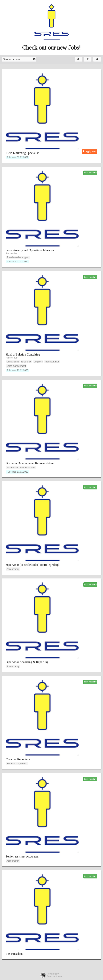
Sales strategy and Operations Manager (30, 250)
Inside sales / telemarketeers (21, 468)
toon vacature (90, 173)
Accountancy (13, 569)
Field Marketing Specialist (22, 153)
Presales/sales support (18, 257)
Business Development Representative (30, 463)
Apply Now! (89, 151)
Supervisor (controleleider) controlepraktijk (33, 565)
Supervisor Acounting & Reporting (27, 662)
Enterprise (26, 362)
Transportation (52, 362)
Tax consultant (15, 954)
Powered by (53, 974)
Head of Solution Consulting (23, 355)
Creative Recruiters (18, 759)
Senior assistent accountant (22, 856)
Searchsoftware (55, 976)
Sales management (16, 366)
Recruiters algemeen (17, 764)
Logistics (38, 362)
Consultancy (13, 362)
